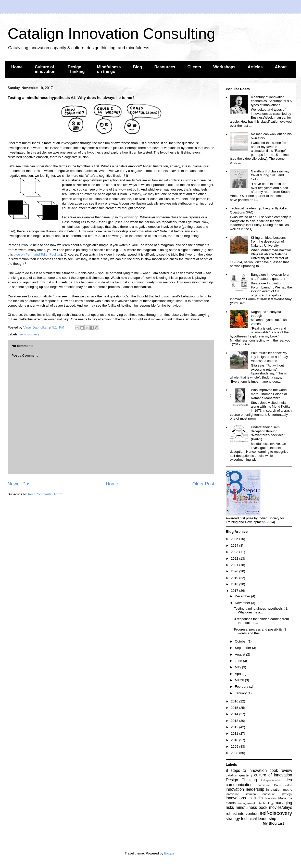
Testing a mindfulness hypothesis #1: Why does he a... (261, 611)
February (242, 687)
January (241, 693)
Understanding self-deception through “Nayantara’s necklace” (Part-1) (268, 433)
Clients (194, 67)
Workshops (224, 67)
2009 (235, 746)
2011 (235, 733)
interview (271, 798)
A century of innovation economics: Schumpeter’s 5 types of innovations (271, 101)
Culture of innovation (45, 69)
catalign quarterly (239, 775)
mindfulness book (252, 807)
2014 (235, 714)
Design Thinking (76, 69)
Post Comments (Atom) (45, 494)
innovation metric (279, 790)
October (241, 641)
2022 (235, 558)
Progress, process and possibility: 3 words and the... (260, 631)
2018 (235, 584)
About (281, 67)
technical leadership (259, 819)
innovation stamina (241, 794)
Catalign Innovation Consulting (111, 34)
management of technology (256, 803)
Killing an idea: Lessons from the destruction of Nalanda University (268, 242)
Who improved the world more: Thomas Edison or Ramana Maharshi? (269, 394)
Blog (137, 67)
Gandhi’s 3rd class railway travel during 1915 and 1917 (270, 175)
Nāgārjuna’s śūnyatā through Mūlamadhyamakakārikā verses (269, 318)
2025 (235, 539)
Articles (255, 67)
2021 (235, 565)
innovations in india (244, 798)
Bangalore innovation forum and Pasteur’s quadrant (271, 277)
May (239, 667)
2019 (235, 578)
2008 (235, 753)
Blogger (170, 853)
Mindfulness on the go (109, 69)
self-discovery (29, 334)
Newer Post (20, 484)
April (239, 674)
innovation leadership (245, 789)
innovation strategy (277, 794)
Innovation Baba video (274, 785)
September (243, 648)
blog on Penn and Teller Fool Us (37, 254)
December (243, 596)
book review (281, 770)
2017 (235, 591)
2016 (235, 701)
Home (17, 67)
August (241, 654)
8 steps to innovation (246, 770)
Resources (165, 67)
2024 (235, 545)
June (239, 661)
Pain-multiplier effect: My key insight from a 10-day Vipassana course (269, 357)
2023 (235, 552)
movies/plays (281, 807)
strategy (233, 819)
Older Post (203, 484)
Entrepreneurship (271, 780)
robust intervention (242, 814)
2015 (235, 708)
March (240, 680)
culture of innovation (273, 775)
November (243, 603)
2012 (235, 727)
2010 (235, 740)
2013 (235, 721)
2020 (235, 571)
